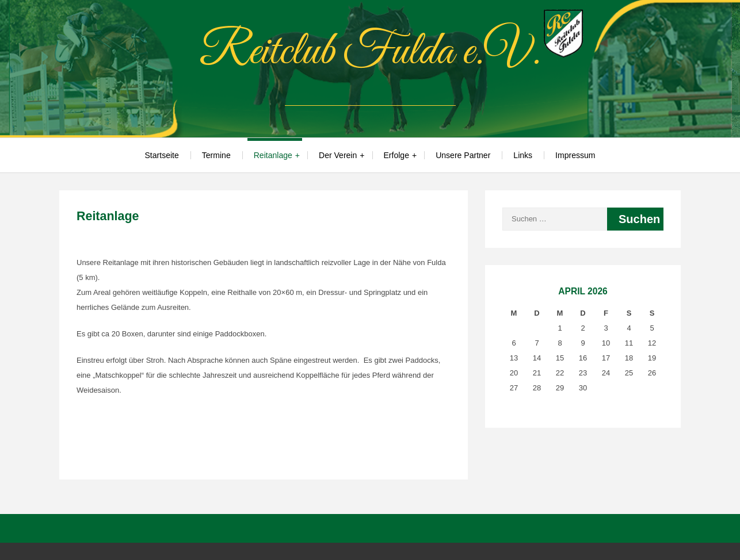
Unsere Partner (463, 155)
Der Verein (338, 155)
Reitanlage (273, 155)
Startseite (162, 155)
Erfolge (396, 155)
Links (523, 155)
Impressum (575, 155)
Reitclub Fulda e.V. (370, 52)
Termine (216, 155)
